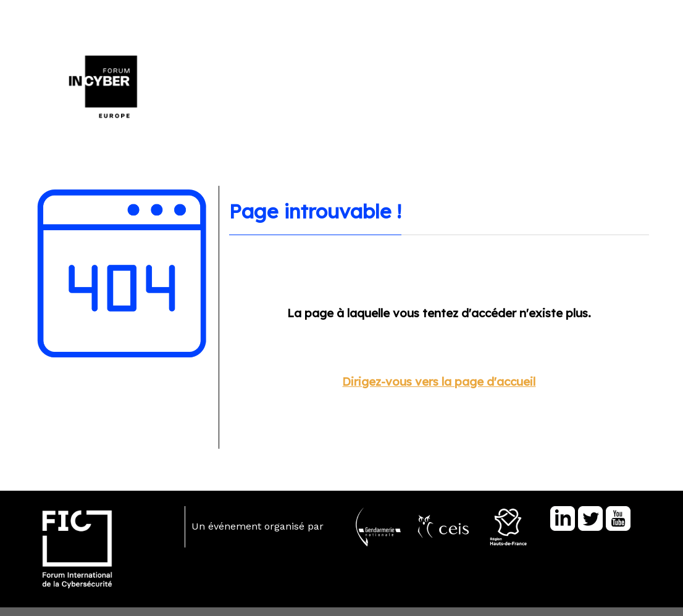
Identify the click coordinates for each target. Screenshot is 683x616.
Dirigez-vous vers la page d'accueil (439, 381)
